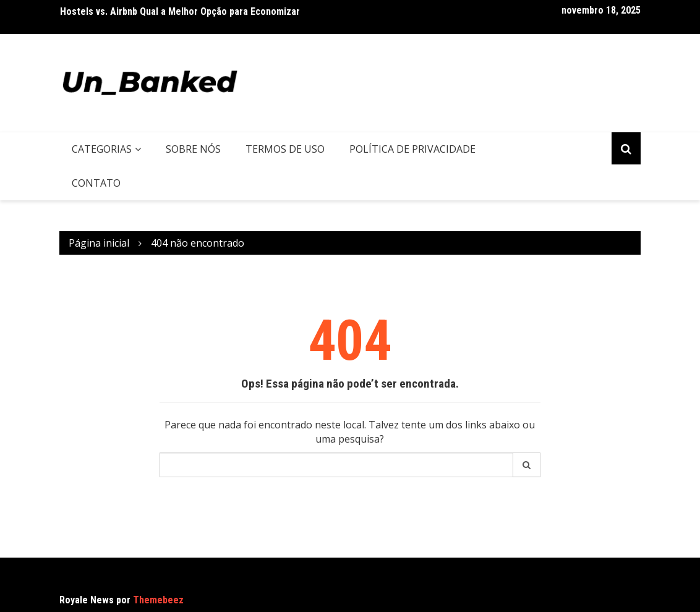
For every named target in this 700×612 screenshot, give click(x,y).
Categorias (102, 149)
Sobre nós (193, 149)
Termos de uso (285, 149)
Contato (96, 183)
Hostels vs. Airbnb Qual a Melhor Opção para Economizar (180, 11)
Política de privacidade (412, 149)
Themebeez (158, 600)
